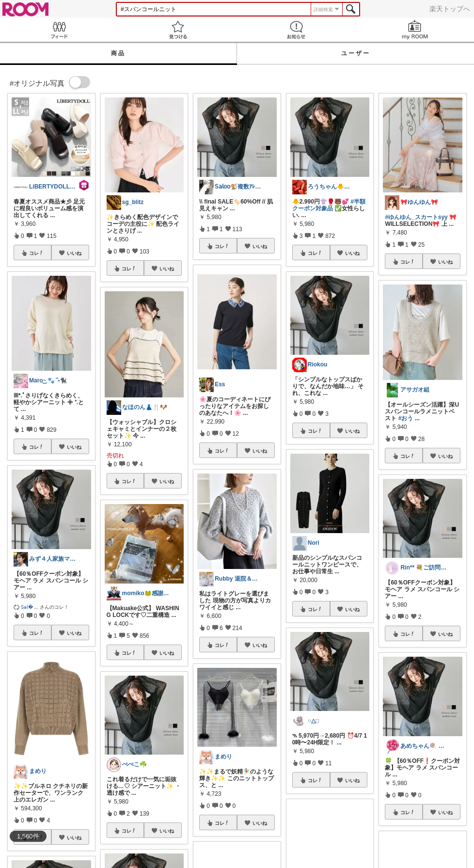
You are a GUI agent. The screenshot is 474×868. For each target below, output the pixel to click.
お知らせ (296, 30)
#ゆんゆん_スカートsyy (416, 217)
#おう (406, 418)
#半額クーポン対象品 (329, 205)
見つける (178, 30)
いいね (74, 253)
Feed (59, 30)
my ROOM (415, 30)
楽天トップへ (450, 9)
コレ (36, 253)
